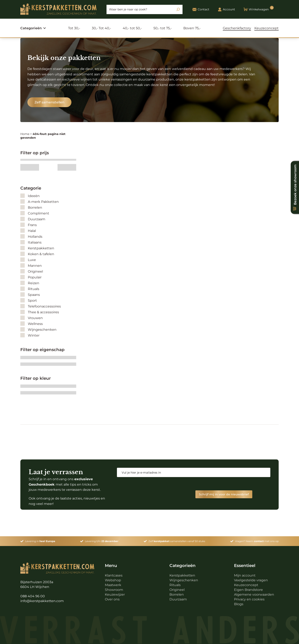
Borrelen (177, 594)
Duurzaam (178, 599)
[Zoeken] (178, 9)
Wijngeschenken (184, 580)
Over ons (112, 599)
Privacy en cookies (249, 599)
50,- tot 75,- (163, 28)
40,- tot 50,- (132, 28)
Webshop (113, 580)
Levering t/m (102, 541)
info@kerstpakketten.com (42, 601)
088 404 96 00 (33, 596)
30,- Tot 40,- (101, 28)
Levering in (40, 541)
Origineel (177, 590)
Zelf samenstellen (50, 102)
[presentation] (148, 490)
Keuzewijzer (115, 594)
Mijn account (245, 575)
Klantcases (114, 575)
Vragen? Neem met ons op (257, 541)
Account (227, 9)
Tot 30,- (74, 28)
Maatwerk (113, 585)
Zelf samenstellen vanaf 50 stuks (177, 541)
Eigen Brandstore (249, 590)
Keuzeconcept (267, 28)
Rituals (175, 585)
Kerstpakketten (183, 575)
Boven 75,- (192, 28)
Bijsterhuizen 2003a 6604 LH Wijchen (37, 584)
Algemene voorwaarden (254, 594)
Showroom (114, 590)
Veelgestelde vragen (251, 580)
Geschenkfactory (237, 28)
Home (25, 134)
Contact (201, 9)
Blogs (239, 604)
